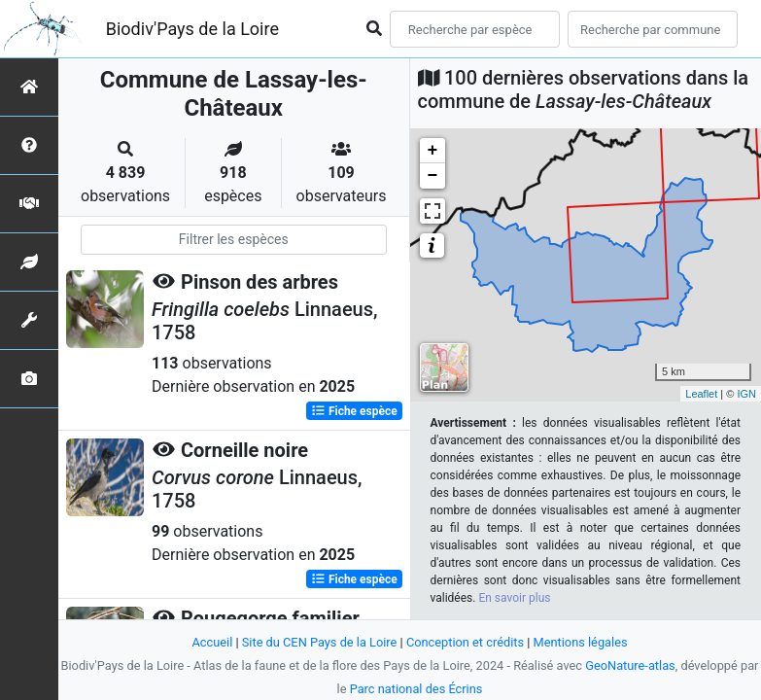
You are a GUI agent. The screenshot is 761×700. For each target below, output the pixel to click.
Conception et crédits (465, 642)
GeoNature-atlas (630, 665)
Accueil (212, 642)
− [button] (433, 176)
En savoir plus (514, 598)
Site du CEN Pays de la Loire (320, 642)
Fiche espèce (354, 411)
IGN (746, 394)
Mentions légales (581, 642)
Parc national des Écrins (416, 689)
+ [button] (433, 151)
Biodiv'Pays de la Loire (192, 29)
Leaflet (701, 394)
